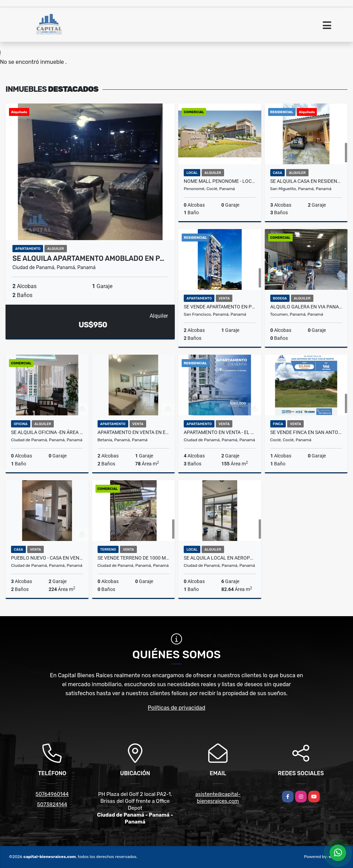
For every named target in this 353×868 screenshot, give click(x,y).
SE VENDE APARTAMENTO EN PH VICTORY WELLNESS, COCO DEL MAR (220, 307)
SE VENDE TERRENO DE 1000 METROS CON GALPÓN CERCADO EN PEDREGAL (134, 558)
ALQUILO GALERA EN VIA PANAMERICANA (306, 307)
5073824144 (52, 805)
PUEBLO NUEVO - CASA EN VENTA (47, 558)
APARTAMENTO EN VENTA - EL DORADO (220, 432)
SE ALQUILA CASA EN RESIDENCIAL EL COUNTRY (306, 181)
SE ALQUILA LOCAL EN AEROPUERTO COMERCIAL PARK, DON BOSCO (220, 558)
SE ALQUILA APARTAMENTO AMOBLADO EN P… (88, 258)
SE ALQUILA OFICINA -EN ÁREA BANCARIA (47, 432)
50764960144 (52, 794)
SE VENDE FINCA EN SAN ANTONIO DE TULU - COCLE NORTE (306, 432)
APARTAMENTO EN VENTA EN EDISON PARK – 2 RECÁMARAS (134, 432)
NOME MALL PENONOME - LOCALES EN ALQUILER (220, 181)
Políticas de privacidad (177, 708)
